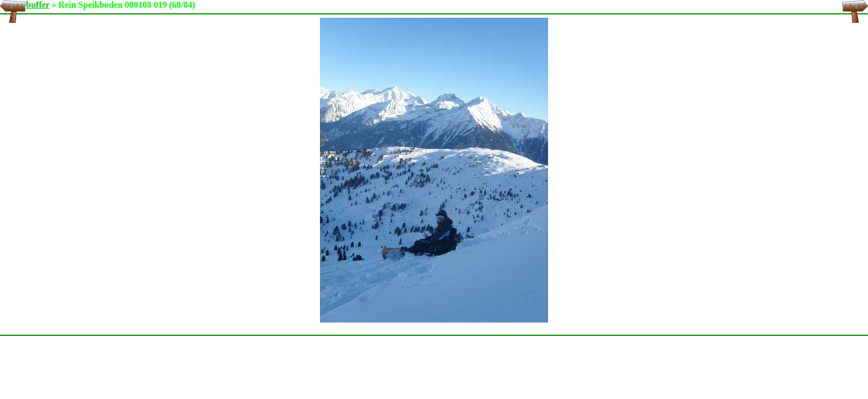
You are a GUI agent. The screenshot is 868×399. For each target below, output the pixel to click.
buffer (38, 5)
